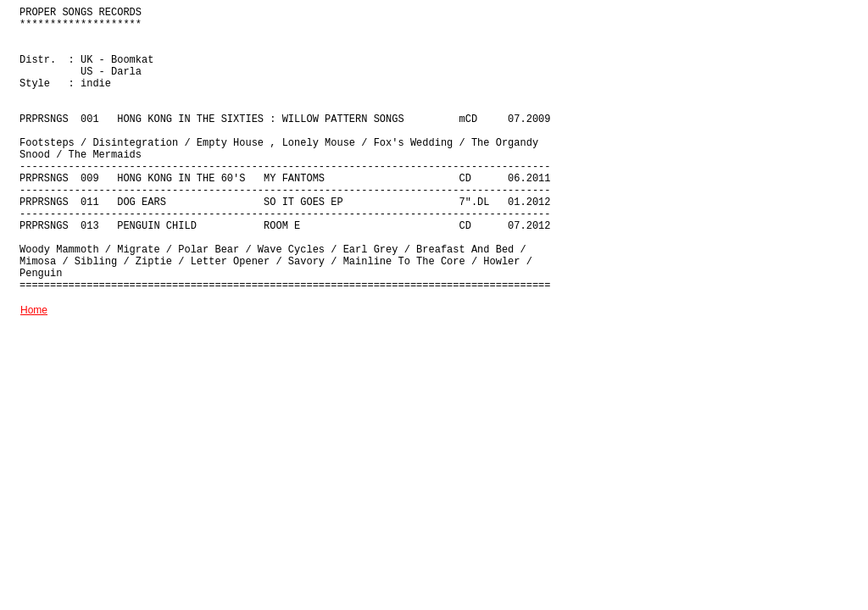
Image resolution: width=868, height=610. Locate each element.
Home (34, 310)
